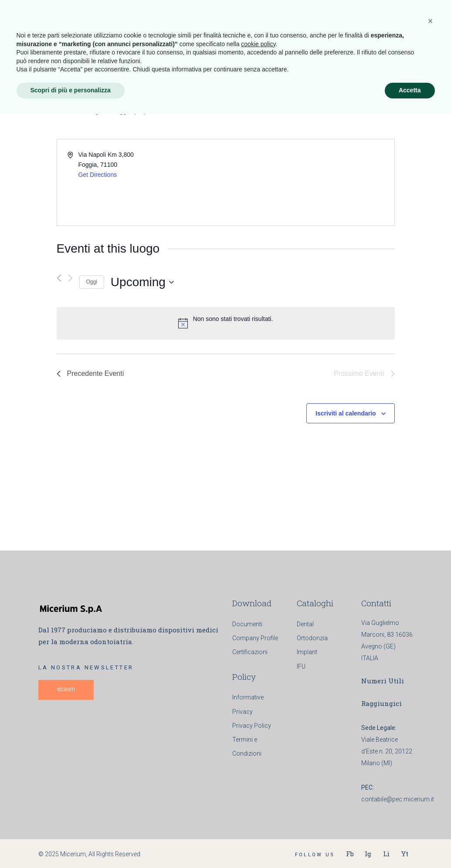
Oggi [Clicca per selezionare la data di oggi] (92, 282)
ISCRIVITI (66, 690)
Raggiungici (381, 703)
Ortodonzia (312, 638)
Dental (305, 624)
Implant (307, 652)
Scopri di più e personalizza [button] (71, 844)
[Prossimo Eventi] (70, 278)
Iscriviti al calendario (346, 413)
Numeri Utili (383, 681)
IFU (301, 666)
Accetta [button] (410, 844)
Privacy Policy (252, 726)
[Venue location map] (309, 182)
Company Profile (255, 638)
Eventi (67, 111)
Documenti (247, 624)
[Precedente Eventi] (59, 278)
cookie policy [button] (258, 798)
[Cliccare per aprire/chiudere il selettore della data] (142, 282)
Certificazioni (250, 652)
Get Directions (97, 175)
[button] (431, 775)
